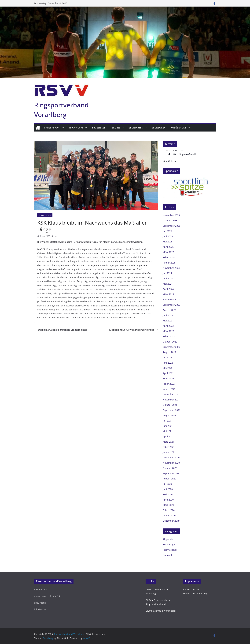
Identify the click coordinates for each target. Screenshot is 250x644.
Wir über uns (178, 128)
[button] (62, 128)
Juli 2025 (167, 231)
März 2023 (168, 331)
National (167, 555)
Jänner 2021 (169, 452)
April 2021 (168, 436)
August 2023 (169, 310)
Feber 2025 (169, 257)
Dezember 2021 (171, 394)
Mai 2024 (168, 284)
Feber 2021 (169, 447)
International (45, 215)
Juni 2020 (168, 489)
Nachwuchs (76, 128)
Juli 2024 (167, 273)
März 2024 (168, 294)
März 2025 (168, 252)
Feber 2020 (169, 510)
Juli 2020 (167, 484)
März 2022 (168, 378)
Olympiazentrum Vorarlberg (161, 611)
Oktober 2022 (170, 342)
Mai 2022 (168, 368)
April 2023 (168, 326)
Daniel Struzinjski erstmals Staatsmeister (61, 330)
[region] (189, 188)
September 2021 (172, 410)
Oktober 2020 (170, 468)
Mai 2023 (168, 321)
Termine (115, 128)
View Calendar (170, 161)
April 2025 (168, 247)
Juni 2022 (168, 363)
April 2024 (168, 289)
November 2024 (171, 268)
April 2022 (168, 373)
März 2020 (168, 505)
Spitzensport (52, 128)
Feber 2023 (169, 336)
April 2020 (168, 500)
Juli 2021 (167, 421)
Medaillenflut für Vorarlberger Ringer (134, 330)
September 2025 (172, 226)
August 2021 (169, 415)
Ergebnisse (99, 128)
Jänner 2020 (169, 515)
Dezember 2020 (171, 458)
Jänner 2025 (169, 263)
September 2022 (172, 347)
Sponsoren (159, 128)
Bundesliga (169, 544)
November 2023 (171, 299)
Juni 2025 (168, 236)
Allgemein (168, 539)
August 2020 (169, 479)
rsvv (56, 236)
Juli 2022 (167, 357)
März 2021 (168, 442)
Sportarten (136, 128)
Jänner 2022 (169, 389)
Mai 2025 (168, 242)
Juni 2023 (168, 315)
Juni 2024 (168, 278)
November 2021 (171, 400)
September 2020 (172, 473)
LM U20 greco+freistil (184, 154)
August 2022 (169, 352)
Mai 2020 (168, 494)
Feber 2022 (169, 384)
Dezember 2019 (171, 521)
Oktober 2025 (170, 220)
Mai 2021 (168, 431)
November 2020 (171, 463)
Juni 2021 (168, 426)
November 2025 (171, 215)
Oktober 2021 (170, 405)
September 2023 (172, 305)
